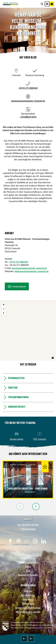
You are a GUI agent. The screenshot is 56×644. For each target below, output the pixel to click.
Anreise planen (28, 558)
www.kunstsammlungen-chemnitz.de (28, 101)
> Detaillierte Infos (28, 117)
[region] (28, 331)
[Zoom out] (4, 309)
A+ (31, 639)
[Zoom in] (4, 305)
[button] (17, 286)
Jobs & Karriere (28, 595)
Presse (28, 567)
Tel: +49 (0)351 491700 (28, 525)
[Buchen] (52, 4)
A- (24, 639)
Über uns (28, 591)
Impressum (28, 599)
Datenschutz (28, 604)
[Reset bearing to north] (4, 313)
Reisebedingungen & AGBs (28, 612)
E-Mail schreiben (28, 529)
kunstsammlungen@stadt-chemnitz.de (29, 268)
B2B (28, 571)
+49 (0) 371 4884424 (28, 88)
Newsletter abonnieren (28, 562)
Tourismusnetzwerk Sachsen (28, 608)
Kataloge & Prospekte (28, 575)
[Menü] (47, 4)
